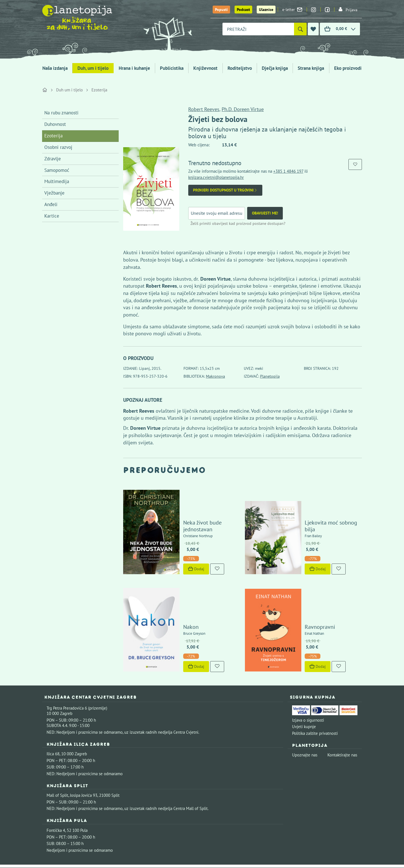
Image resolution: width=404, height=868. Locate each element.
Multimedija (57, 181)
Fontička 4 (56, 778)
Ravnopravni (304, 575)
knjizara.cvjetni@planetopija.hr (216, 177)
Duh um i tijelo (69, 90)
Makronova (215, 376)
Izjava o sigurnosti (308, 668)
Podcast (243, 10)
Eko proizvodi (348, 68)
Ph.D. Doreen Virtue (243, 109)
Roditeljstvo (240, 68)
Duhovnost (55, 124)
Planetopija (270, 376)
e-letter (292, 10)
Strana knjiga (311, 68)
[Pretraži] (300, 29)
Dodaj (180, 543)
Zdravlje (53, 159)
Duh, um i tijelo (93, 68)
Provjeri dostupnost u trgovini (225, 190)
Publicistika (172, 68)
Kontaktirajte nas (342, 703)
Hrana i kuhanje (134, 68)
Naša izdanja (55, 68)
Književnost (205, 68)
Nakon (175, 575)
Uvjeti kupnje (304, 675)
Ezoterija (99, 90)
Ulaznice (266, 10)
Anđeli (51, 204)
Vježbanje (54, 193)
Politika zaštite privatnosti (315, 681)
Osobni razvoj (58, 147)
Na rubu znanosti (61, 113)
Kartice (52, 216)
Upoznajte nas (305, 703)
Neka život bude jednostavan (201, 503)
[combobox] (258, 29)
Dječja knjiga (275, 68)
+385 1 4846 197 (288, 171)
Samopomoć (57, 170)
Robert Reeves (204, 109)
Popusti (221, 10)
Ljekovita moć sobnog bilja (321, 503)
